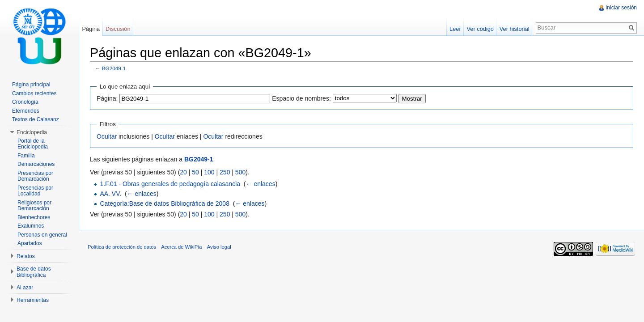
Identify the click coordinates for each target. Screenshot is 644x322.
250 (225, 172)
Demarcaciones (36, 164)
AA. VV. (110, 194)
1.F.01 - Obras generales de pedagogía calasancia (170, 184)
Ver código (480, 29)
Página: (107, 98)
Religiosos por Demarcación (34, 206)
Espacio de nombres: (301, 98)
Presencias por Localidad (35, 191)
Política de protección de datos (122, 247)
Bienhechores (34, 217)
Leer (455, 29)
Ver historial (515, 29)
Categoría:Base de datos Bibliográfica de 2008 (165, 203)
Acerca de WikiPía (181, 247)
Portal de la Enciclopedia (33, 144)
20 (183, 172)
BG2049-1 (114, 68)
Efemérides (26, 111)
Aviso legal (219, 247)
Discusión (118, 29)
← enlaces (261, 184)
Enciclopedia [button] (32, 132)
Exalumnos (31, 226)
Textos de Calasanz (36, 119)
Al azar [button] (25, 288)
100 (209, 172)
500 (240, 172)
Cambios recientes (34, 93)
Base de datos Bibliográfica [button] (34, 272)
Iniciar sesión (621, 8)
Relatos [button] (26, 256)
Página (91, 29)
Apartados (30, 243)
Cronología (25, 102)
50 (195, 172)
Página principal (31, 85)
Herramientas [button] (33, 300)
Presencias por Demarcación (35, 176)
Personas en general (42, 235)
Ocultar (107, 136)
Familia (26, 156)
